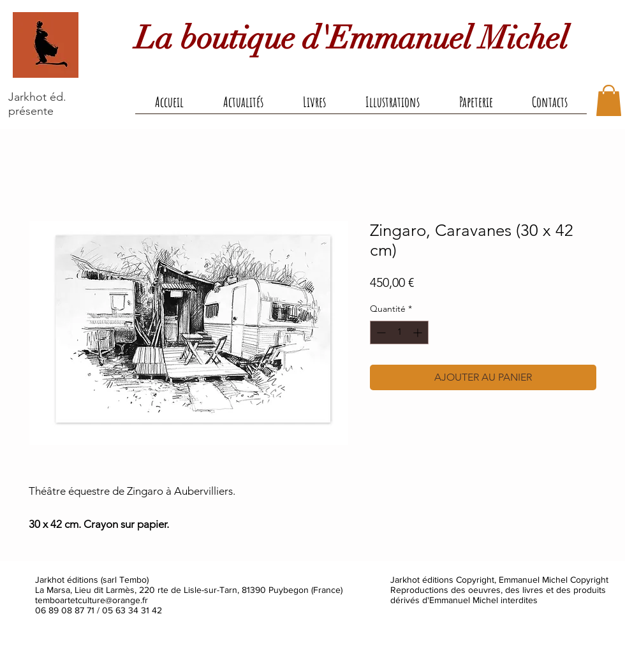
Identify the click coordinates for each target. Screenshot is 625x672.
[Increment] (419, 332)
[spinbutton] (399, 332)
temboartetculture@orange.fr (92, 600)
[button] (314, 106)
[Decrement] (380, 332)
